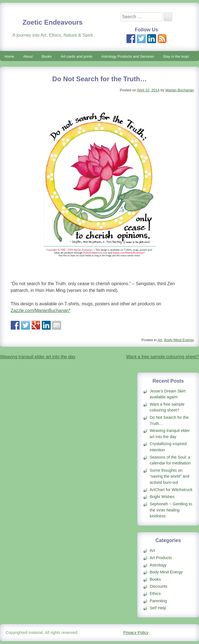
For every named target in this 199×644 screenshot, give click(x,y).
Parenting (158, 601)
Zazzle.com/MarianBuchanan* (41, 311)
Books (47, 56)
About (28, 56)
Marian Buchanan (180, 90)
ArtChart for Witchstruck (171, 490)
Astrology (158, 565)
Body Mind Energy (179, 340)
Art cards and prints (77, 56)
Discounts (158, 586)
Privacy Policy (136, 633)
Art (160, 340)
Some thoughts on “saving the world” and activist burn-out (170, 476)
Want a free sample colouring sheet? (163, 357)
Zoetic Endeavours (53, 22)
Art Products (161, 558)
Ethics (155, 594)
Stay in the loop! (176, 56)
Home (9, 56)
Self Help (158, 608)
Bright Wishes (162, 497)
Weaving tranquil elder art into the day (38, 357)
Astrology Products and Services (128, 56)
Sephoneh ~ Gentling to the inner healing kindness (171, 510)
